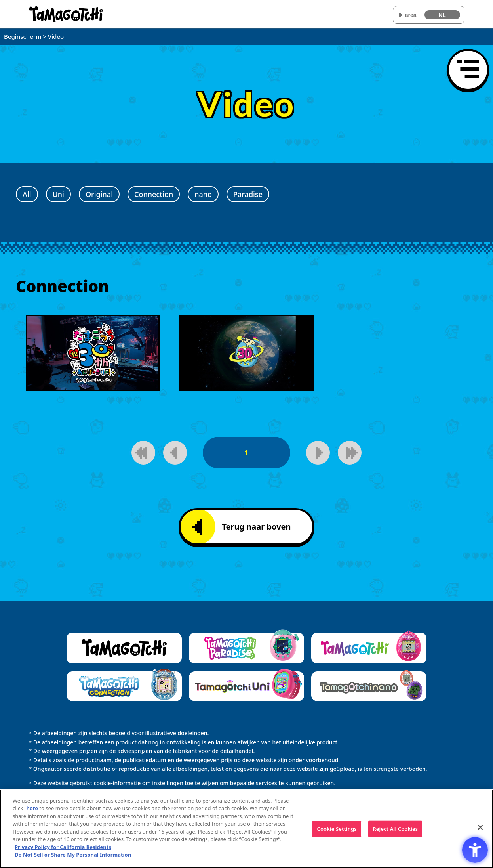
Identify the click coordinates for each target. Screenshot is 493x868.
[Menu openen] (468, 70)
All (27, 194)
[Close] (480, 828)
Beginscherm (23, 36)
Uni (58, 194)
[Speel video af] (93, 353)
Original (99, 194)
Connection (154, 194)
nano (203, 194)
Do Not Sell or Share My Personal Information (73, 855)
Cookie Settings (337, 830)
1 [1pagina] (246, 452)
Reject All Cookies (395, 830)
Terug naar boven (242, 527)
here (32, 809)
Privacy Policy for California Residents (63, 848)
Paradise (248, 194)
